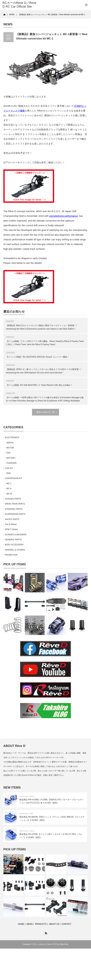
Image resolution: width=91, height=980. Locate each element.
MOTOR (10, 448)
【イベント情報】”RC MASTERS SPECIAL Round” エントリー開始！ (38, 357)
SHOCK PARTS (12, 519)
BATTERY (11, 458)
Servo (32, 831)
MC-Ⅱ (9, 489)
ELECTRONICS (12, 438)
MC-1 (9, 484)
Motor (32, 796)
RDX (9, 473)
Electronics (24, 796)
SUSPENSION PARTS (15, 514)
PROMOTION (11, 555)
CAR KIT (9, 468)
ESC (9, 453)
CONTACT (66, 924)
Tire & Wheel (11, 524)
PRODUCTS (41, 924)
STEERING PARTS (14, 509)
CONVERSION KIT (14, 478)
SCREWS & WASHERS (16, 535)
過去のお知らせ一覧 (45, 412)
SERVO (10, 443)
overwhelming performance (64, 216)
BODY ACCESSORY (14, 545)
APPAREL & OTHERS (15, 550)
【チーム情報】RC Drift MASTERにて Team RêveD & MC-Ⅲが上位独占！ (39, 385)
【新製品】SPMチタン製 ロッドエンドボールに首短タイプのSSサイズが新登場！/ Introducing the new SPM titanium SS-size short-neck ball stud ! (44, 371)
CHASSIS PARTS (13, 499)
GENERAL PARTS (13, 540)
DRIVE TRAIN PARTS (15, 504)
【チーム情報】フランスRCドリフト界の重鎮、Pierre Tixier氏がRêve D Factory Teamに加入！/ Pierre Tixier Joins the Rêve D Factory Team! (45, 343)
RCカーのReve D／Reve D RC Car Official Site (50, 944)
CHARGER (12, 463)
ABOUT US (54, 924)
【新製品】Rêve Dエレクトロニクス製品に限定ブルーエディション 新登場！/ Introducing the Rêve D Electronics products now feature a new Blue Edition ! (41, 327)
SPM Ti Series (11, 529)
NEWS (30, 924)
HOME (21, 924)
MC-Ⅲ (9, 494)
